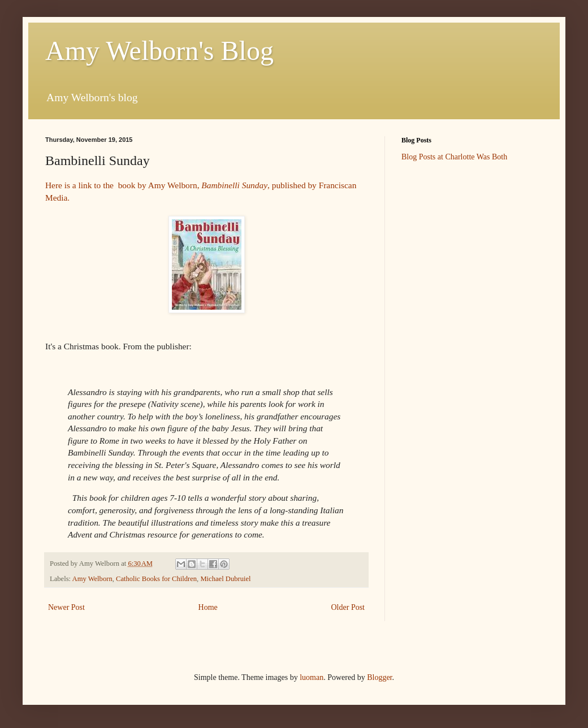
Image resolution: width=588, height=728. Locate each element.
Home (208, 607)
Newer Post (66, 607)
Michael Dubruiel (225, 579)
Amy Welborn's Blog (159, 51)
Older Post (348, 607)
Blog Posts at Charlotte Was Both (454, 157)
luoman (312, 677)
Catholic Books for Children (156, 579)
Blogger (379, 677)
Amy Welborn (92, 579)
